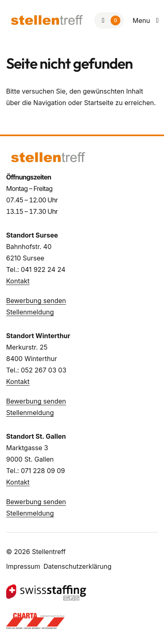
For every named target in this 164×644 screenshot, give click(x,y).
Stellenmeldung (30, 312)
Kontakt (18, 281)
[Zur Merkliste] (109, 20)
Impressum (23, 566)
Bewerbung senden (36, 301)
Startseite (99, 103)
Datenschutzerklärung (78, 566)
